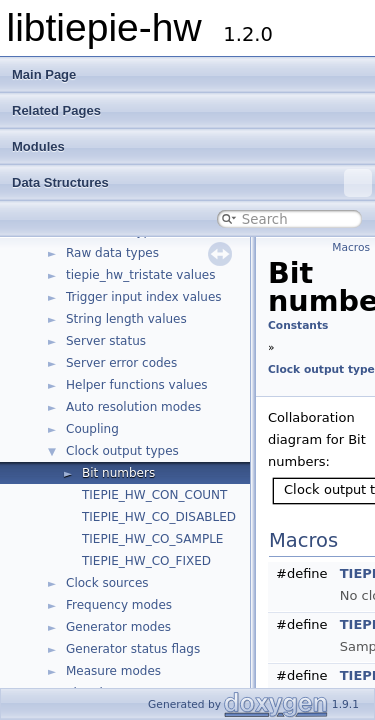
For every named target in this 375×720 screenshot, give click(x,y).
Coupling (92, 429)
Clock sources (107, 583)
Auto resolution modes (133, 407)
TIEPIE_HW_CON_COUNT (154, 495)
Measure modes (113, 671)
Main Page (44, 74)
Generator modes (118, 627)
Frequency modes (119, 605)
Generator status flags (133, 649)
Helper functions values (137, 385)
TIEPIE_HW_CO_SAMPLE (152, 539)
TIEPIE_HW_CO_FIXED (146, 561)
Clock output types (122, 451)
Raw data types (112, 253)
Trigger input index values (144, 297)
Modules (38, 146)
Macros (351, 247)
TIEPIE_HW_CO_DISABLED (159, 517)
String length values (126, 319)
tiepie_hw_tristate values (140, 275)
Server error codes (121, 363)
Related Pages (56, 110)
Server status (106, 341)
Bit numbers (118, 473)
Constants (298, 325)
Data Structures (192, 183)
